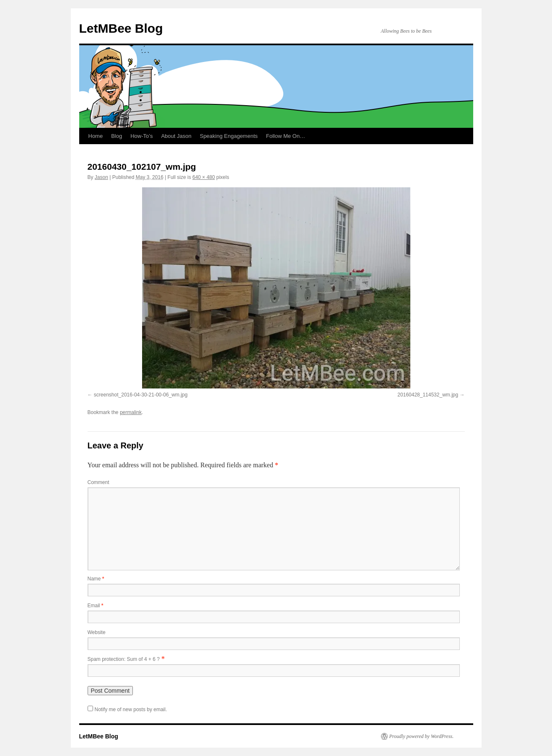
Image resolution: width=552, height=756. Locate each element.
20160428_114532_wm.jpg (428, 395)
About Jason (176, 136)
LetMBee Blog (121, 28)
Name (96, 579)
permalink (131, 412)
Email (96, 606)
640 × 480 (204, 177)
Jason (101, 177)
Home (96, 136)
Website (97, 632)
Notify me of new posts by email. (131, 709)
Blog (117, 136)
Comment (98, 482)
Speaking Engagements (229, 136)
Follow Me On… (286, 136)
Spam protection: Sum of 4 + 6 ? (124, 659)
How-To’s (141, 136)
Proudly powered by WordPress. (422, 736)
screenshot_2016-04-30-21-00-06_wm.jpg (141, 395)
